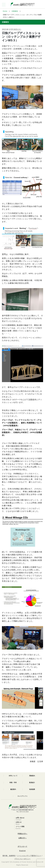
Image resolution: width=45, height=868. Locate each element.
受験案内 (32, 776)
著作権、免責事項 (9, 856)
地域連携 (32, 789)
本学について (13, 776)
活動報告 (15, 11)
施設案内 (13, 789)
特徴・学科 (13, 783)
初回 (4, 53)
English (22, 851)
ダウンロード (22, 846)
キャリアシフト (23, 796)
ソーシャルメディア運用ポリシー (29, 856)
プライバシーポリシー (22, 859)
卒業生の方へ (22, 834)
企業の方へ (22, 838)
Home (5, 11)
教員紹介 (32, 783)
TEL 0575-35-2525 (22, 812)
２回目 (18, 56)
